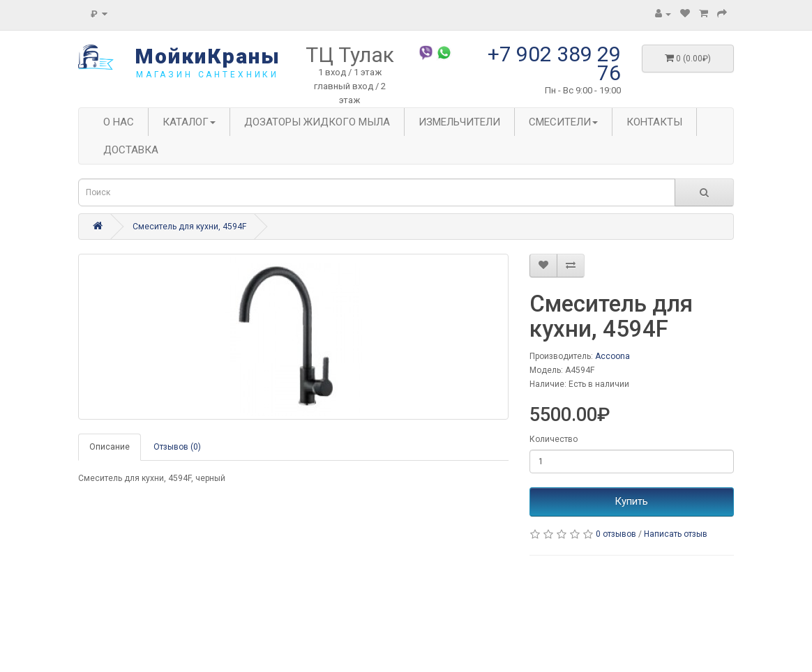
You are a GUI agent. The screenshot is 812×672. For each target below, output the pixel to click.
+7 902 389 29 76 (554, 63)
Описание (110, 447)
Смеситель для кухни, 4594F (189, 227)
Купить (631, 501)
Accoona (612, 356)
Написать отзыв (676, 534)
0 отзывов (616, 534)
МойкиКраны (208, 56)
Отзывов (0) (177, 447)
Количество (554, 439)
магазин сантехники (208, 75)
